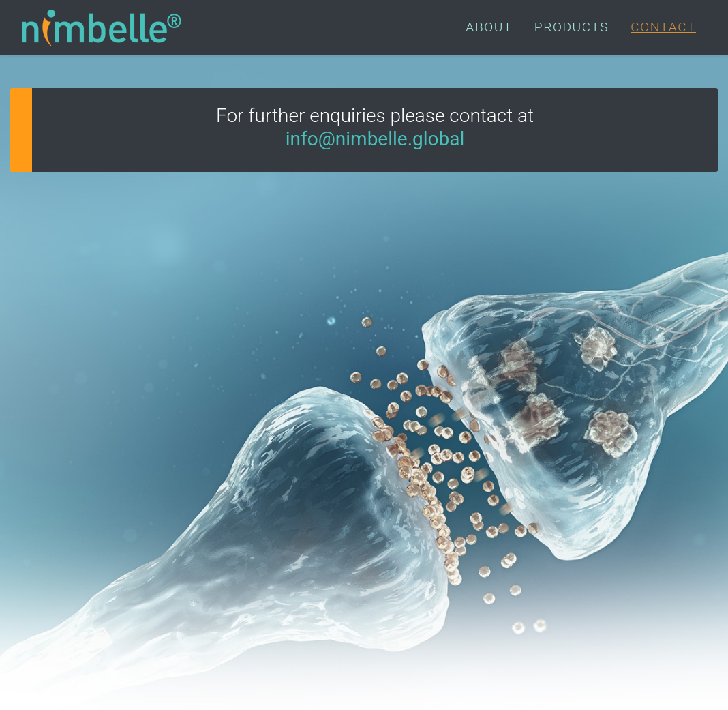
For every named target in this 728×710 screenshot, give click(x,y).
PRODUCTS (572, 27)
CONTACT (663, 27)
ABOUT (489, 27)
